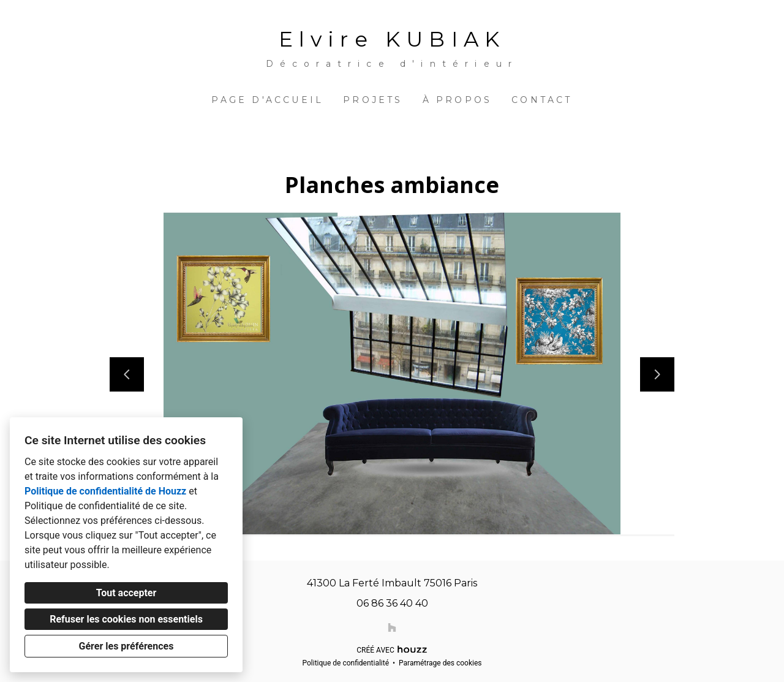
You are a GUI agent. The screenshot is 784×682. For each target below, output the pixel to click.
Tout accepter (126, 593)
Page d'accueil (267, 100)
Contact (542, 100)
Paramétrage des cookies (440, 663)
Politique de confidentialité (345, 663)
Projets (373, 100)
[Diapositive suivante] (657, 374)
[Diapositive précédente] (127, 374)
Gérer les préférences (126, 646)
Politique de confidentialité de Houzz (105, 491)
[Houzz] (392, 627)
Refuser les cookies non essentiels (126, 619)
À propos (458, 100)
